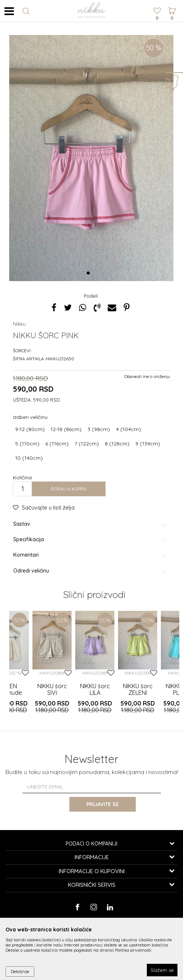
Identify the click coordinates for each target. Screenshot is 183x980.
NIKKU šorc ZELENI (138, 689)
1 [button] (89, 273)
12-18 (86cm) (66, 429)
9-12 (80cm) (30, 429)
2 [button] (96, 273)
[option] (91, 158)
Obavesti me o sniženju (147, 376)
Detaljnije (20, 971)
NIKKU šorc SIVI (52, 689)
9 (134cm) (148, 444)
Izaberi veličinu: (31, 417)
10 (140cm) (29, 458)
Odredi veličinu (90, 571)
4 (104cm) (128, 429)
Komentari (90, 555)
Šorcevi (22, 351)
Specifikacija (90, 540)
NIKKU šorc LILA (95, 689)
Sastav (90, 524)
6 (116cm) (57, 444)
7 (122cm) (87, 444)
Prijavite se (103, 804)
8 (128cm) (117, 444)
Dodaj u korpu (69, 489)
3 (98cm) (99, 429)
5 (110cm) (27, 444)
